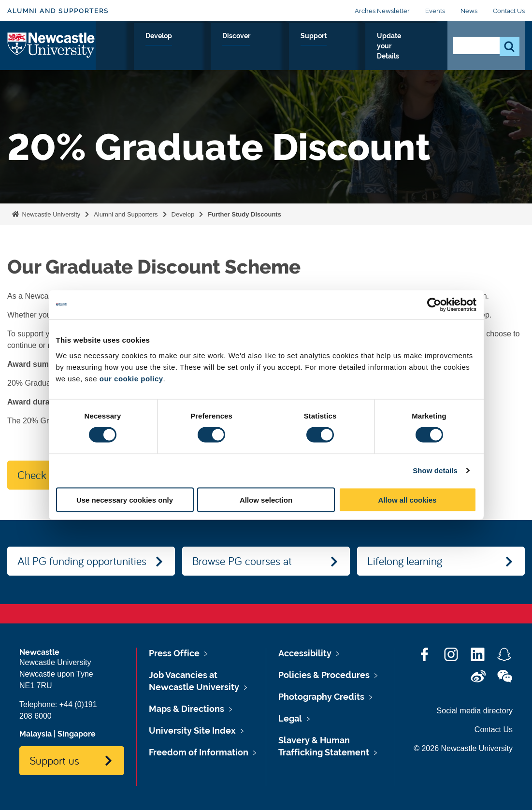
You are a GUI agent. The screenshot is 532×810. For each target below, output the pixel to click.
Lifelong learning (405, 561)
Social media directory (475, 711)
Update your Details (395, 47)
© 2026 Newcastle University (463, 748)
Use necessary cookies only (125, 499)
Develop (234, 47)
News (469, 11)
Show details (435, 470)
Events (435, 11)
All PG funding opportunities (82, 561)
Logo (51, 45)
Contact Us (509, 11)
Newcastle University (50, 214)
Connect (187, 47)
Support (328, 47)
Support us (54, 760)
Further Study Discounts (244, 214)
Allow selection (266, 499)
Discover (281, 47)
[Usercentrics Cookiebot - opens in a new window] (434, 305)
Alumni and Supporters (58, 11)
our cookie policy (131, 378)
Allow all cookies (408, 499)
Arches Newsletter (382, 11)
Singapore (77, 734)
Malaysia (36, 734)
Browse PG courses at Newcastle (242, 564)
